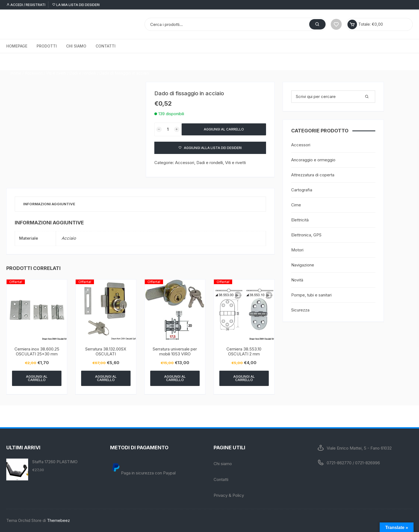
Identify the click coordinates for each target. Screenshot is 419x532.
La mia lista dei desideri (76, 5)
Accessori (34, 62)
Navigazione (303, 265)
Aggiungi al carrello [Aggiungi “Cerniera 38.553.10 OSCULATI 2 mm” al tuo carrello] (244, 378)
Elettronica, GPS (306, 235)
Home (16, 62)
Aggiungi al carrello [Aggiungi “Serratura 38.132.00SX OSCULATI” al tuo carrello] (106, 378)
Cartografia (302, 190)
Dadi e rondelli (83, 62)
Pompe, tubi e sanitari (311, 295)
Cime (296, 205)
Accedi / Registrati (26, 5)
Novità (297, 280)
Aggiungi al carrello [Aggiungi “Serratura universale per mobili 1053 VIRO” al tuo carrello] (175, 378)
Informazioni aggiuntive (49, 204)
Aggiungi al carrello (224, 129)
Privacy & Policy (229, 495)
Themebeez (58, 520)
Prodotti (47, 46)
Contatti (106, 46)
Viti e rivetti (56, 62)
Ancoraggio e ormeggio (313, 160)
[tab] (49, 204)
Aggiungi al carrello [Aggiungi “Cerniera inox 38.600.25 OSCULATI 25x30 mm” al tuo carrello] (37, 378)
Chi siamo (76, 46)
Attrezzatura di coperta (313, 175)
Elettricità (300, 220)
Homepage (17, 46)
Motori (297, 250)
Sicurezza (300, 310)
